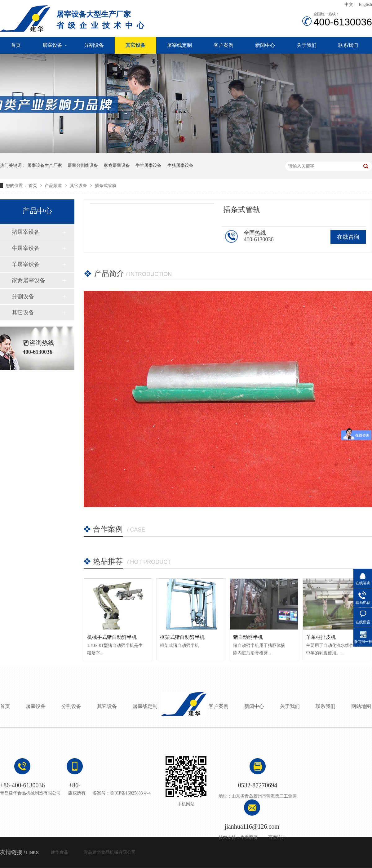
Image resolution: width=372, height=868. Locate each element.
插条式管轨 (106, 186)
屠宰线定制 (179, 45)
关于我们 (307, 45)
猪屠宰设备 (26, 232)
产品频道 (54, 186)
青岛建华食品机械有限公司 (110, 852)
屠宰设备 (52, 45)
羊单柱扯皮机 (321, 637)
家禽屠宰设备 (117, 165)
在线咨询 (348, 237)
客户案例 (224, 45)
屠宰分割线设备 (83, 165)
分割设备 (94, 45)
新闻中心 (265, 45)
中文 (349, 4)
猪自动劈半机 (248, 637)
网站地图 (361, 706)
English (365, 4)
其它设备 (135, 45)
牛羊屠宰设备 (148, 165)
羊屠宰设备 (26, 264)
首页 (16, 45)
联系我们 (348, 45)
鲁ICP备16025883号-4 (130, 793)
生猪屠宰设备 (180, 165)
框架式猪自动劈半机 (182, 637)
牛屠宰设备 (26, 248)
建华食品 (60, 852)
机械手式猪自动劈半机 (112, 637)
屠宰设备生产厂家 (45, 165)
